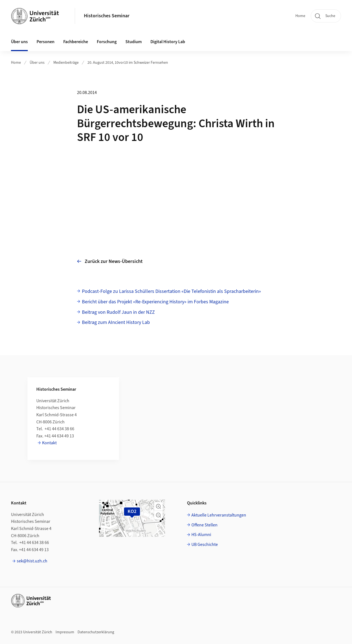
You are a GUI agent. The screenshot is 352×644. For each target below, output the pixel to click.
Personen (46, 42)
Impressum (65, 632)
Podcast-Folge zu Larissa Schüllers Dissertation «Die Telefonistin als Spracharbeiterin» (171, 291)
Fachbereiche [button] (76, 42)
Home (300, 16)
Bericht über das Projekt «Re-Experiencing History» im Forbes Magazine (155, 302)
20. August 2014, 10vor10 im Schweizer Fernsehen (128, 63)
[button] (158, 506)
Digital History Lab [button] (168, 42)
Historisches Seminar (107, 16)
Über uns (37, 63)
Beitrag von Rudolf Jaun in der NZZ (118, 312)
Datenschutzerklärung (96, 632)
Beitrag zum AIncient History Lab (116, 322)
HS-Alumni (201, 535)
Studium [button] (134, 42)
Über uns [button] (19, 42)
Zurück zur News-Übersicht (110, 261)
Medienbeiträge (66, 63)
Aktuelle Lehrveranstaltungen (219, 515)
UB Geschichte (205, 545)
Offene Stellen (204, 525)
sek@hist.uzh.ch (32, 561)
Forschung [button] (107, 42)
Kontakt (49, 443)
